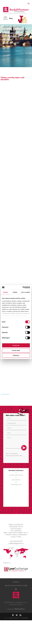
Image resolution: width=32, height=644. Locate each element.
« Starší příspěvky (5, 394)
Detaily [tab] (15, 292)
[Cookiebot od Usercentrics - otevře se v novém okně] (23, 287)
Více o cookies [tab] (26, 292)
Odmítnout (16, 355)
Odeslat (24, 448)
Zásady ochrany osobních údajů (14, 456)
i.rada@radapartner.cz (16, 485)
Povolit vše (16, 345)
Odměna (16, 582)
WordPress (25, 618)
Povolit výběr (16, 350)
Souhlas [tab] (5, 292)
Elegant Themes (14, 618)
